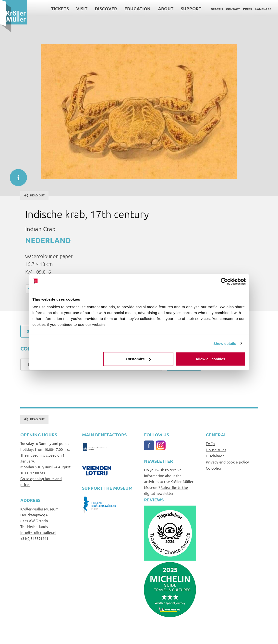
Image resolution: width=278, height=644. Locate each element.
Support (191, 8)
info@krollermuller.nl (38, 532)
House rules (216, 450)
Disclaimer (215, 456)
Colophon (214, 468)
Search (217, 9)
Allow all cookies (211, 359)
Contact (233, 9)
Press (248, 9)
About (166, 8)
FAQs (210, 443)
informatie (16, 175)
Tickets (60, 8)
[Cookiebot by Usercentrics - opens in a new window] (224, 281)
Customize (138, 359)
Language (263, 9)
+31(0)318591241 (34, 538)
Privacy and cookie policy (227, 462)
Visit (82, 8)
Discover (106, 8)
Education (138, 8)
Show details (225, 343)
